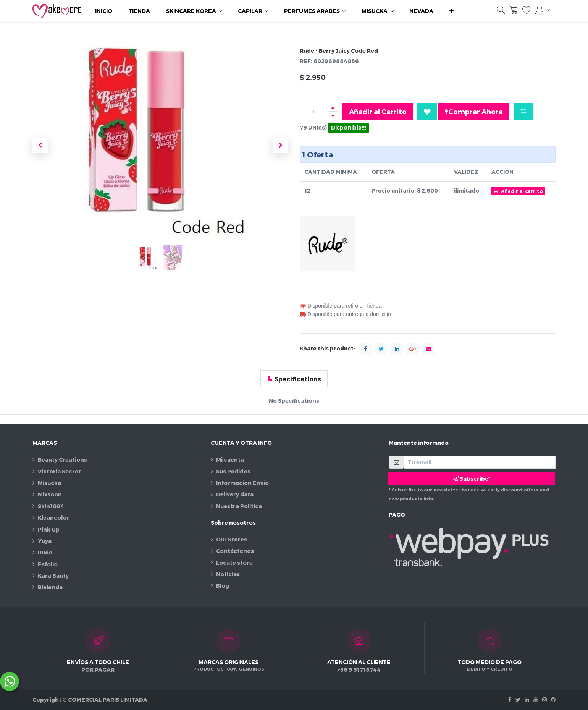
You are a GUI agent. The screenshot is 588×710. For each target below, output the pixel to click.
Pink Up (49, 529)
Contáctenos (235, 551)
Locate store (234, 563)
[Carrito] (514, 12)
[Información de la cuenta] (543, 10)
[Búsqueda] (501, 12)
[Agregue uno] (333, 107)
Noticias (228, 574)
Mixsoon (50, 494)
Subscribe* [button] (472, 479)
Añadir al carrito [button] (518, 191)
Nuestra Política (239, 506)
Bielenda (50, 587)
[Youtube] (536, 699)
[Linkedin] (527, 699)
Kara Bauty (53, 576)
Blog (223, 586)
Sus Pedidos (233, 471)
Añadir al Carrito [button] (378, 111)
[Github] (553, 699)
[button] (451, 11)
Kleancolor (53, 518)
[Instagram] (544, 699)
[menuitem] (104, 11)
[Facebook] (510, 699)
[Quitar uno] (333, 116)
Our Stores (232, 539)
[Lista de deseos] (527, 12)
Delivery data (235, 494)
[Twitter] (518, 699)
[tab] (294, 379)
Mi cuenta (230, 460)
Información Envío (242, 483)
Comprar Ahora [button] (474, 112)
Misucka (49, 483)
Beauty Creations (62, 460)
